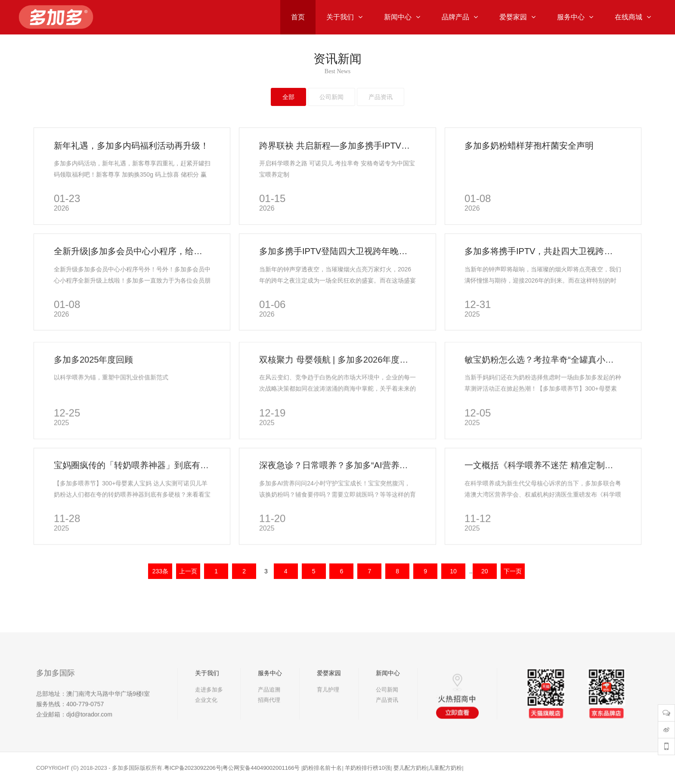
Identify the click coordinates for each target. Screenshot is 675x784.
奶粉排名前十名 (322, 768)
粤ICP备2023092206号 (193, 768)
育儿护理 (328, 713)
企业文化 (206, 723)
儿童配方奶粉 (445, 768)
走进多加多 (209, 713)
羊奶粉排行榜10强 (367, 768)
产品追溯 (269, 713)
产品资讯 (387, 723)
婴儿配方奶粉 (410, 768)
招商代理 (269, 723)
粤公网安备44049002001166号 (261, 768)
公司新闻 (387, 713)
